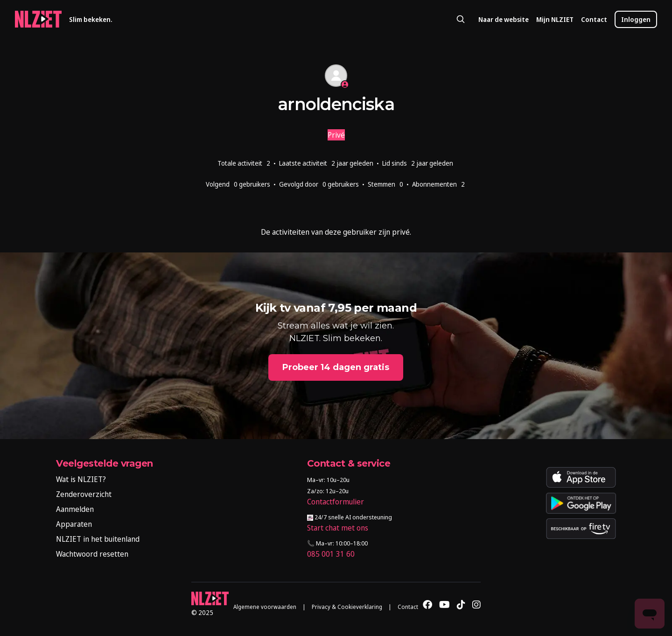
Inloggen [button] (636, 19)
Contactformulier (336, 502)
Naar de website (504, 19)
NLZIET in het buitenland (98, 539)
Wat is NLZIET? (81, 479)
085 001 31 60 (331, 554)
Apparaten (74, 524)
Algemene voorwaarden (265, 607)
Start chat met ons (338, 528)
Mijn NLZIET (555, 19)
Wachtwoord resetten (92, 554)
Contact (594, 19)
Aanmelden (75, 509)
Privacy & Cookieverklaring (347, 607)
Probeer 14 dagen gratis (336, 367)
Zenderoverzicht (84, 494)
